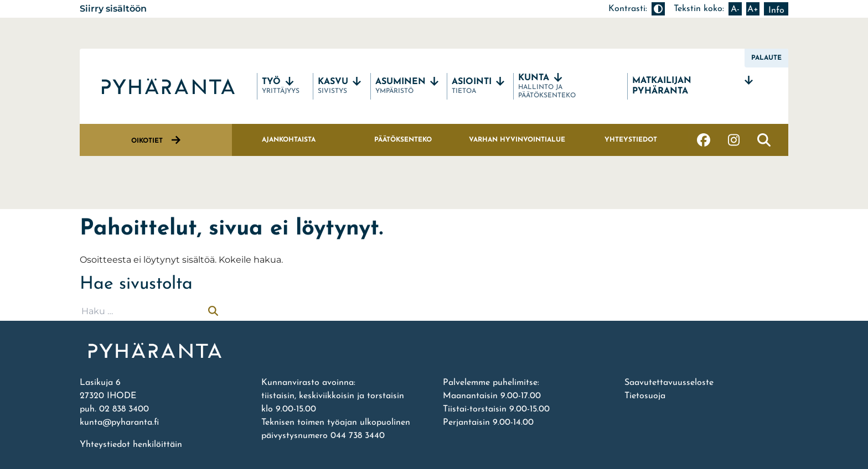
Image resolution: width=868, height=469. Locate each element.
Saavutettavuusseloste (669, 383)
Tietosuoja (645, 396)
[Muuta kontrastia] (658, 9)
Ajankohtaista (289, 140)
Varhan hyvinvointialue (517, 140)
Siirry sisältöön (113, 9)
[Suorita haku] (213, 311)
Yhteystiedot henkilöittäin (131, 445)
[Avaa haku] (764, 140)
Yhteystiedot (631, 140)
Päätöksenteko (403, 140)
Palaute (766, 58)
